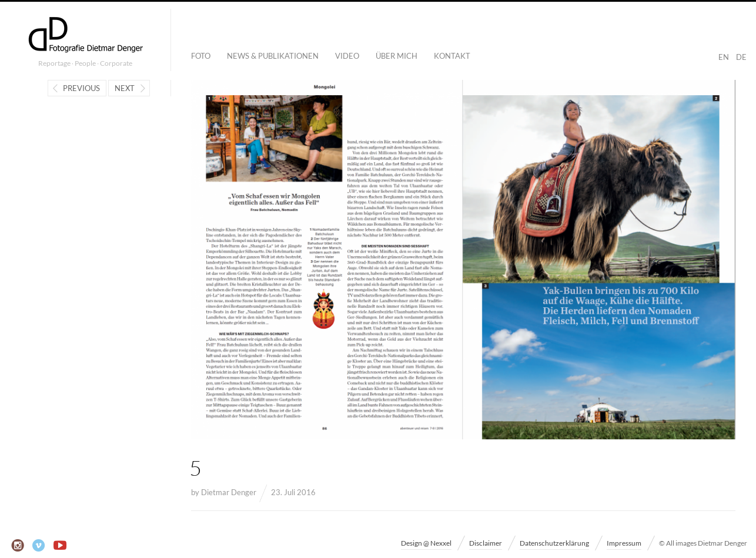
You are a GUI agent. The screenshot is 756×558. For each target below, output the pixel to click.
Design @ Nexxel (426, 543)
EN (724, 57)
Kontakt (452, 56)
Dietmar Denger (229, 492)
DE (741, 57)
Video (347, 56)
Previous (81, 88)
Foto (201, 56)
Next (125, 88)
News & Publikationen (273, 56)
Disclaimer (486, 543)
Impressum (624, 543)
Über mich (397, 56)
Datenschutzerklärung (554, 543)
